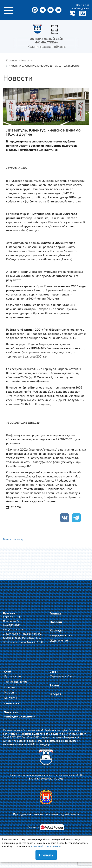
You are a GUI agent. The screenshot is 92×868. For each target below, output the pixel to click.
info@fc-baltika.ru (13, 629)
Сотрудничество (61, 635)
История (10, 692)
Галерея (55, 694)
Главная (55, 613)
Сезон (54, 671)
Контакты (11, 698)
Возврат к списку (13, 539)
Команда (56, 630)
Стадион (10, 687)
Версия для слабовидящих (81, 7)
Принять (46, 855)
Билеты (55, 685)
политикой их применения (46, 846)
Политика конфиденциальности (20, 714)
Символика (12, 703)
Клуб (7, 671)
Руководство (13, 676)
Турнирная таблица (63, 676)
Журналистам (59, 640)
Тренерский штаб (16, 682)
